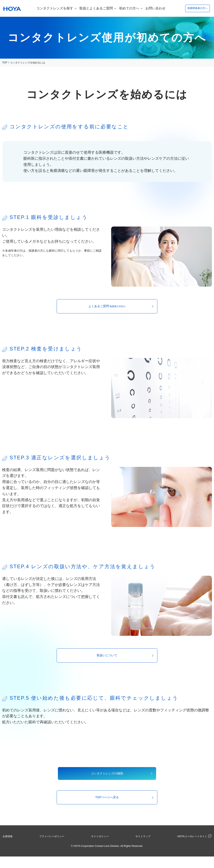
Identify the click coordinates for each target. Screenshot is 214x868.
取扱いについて (107, 660)
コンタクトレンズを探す (55, 8)
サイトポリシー (98, 848)
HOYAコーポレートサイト (190, 848)
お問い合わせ (155, 8)
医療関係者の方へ (197, 8)
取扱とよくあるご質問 (96, 8)
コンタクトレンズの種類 (107, 781)
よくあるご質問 (107, 308)
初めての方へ (129, 8)
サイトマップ (139, 848)
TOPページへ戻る (107, 808)
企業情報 (9, 848)
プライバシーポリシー (51, 848)
